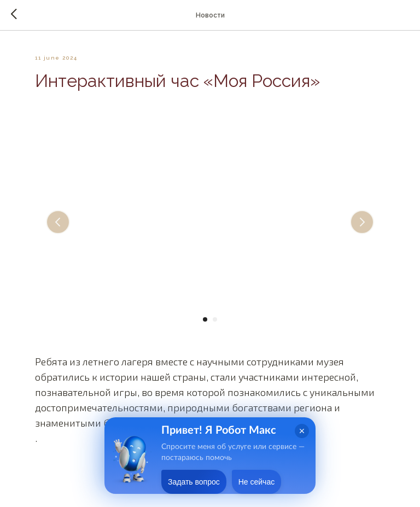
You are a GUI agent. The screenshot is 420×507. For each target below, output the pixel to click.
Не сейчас (256, 482)
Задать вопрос (194, 482)
